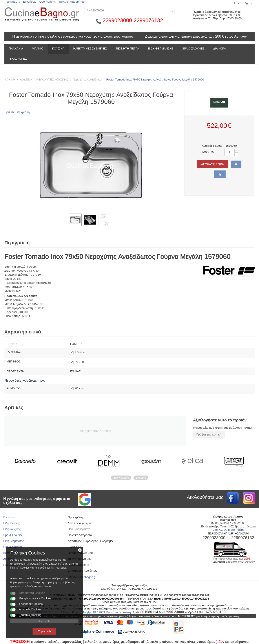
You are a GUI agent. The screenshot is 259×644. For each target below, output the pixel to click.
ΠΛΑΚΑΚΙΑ (16, 48)
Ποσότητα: (207, 152)
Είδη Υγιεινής (12, 523)
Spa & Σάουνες (13, 535)
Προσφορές (18, 59)
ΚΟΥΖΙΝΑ (58, 48)
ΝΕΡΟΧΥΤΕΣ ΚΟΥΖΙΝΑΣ (52, 80)
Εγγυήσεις (30, 2)
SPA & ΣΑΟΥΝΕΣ (193, 48)
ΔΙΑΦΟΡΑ (220, 48)
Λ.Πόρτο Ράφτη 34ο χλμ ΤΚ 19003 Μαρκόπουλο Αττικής (97, 612)
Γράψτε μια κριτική (17, 112)
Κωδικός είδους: (212, 146)
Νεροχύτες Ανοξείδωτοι (88, 80)
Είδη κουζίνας (12, 529)
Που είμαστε (12, 2)
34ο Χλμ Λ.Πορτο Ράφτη (228, 530)
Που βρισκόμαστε (79, 529)
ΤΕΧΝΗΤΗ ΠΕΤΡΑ (127, 48)
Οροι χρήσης (47, 2)
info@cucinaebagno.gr (82, 577)
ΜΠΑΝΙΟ (38, 48)
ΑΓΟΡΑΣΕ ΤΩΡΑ (212, 164)
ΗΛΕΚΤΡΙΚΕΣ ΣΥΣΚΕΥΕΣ (90, 48)
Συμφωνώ (38, 630)
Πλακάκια (9, 517)
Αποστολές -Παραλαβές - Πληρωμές (91, 541)
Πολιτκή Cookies (50, 559)
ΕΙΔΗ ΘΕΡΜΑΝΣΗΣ (161, 48)
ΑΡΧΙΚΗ (10, 80)
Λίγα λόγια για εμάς (80, 523)
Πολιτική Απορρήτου (72, 2)
